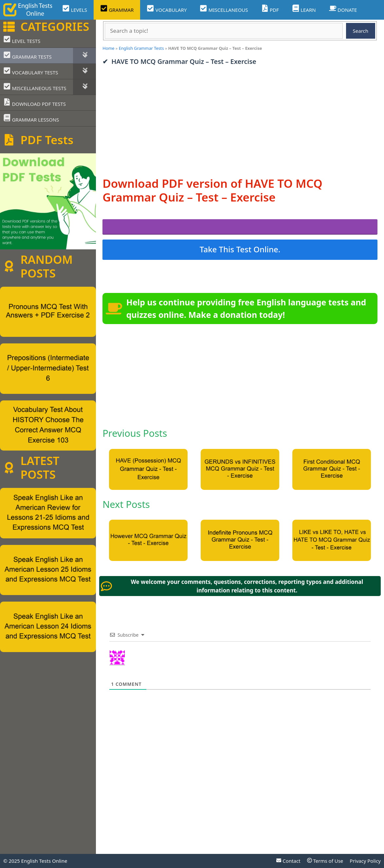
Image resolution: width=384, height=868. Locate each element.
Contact (288, 861)
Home (108, 48)
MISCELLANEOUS (224, 9)
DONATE (343, 9)
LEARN (304, 9)
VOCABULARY (167, 9)
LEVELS (75, 9)
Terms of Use (325, 861)
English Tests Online (44, 861)
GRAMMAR (117, 9)
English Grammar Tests (141, 48)
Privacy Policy (365, 861)
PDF (270, 9)
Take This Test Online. (240, 249)
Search (361, 31)
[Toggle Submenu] (84, 56)
